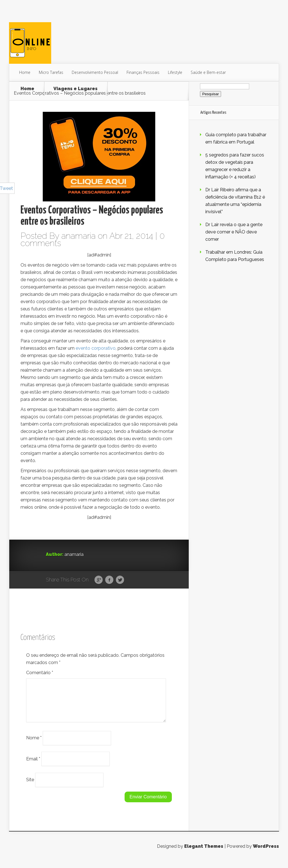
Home (25, 72)
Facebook (109, 580)
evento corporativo (96, 348)
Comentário (40, 673)
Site (30, 786)
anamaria (78, 236)
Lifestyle (175, 72)
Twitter (120, 580)
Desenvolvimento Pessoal (95, 72)
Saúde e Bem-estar (208, 72)
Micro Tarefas (51, 72)
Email (33, 765)
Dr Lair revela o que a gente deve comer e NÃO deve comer (234, 232)
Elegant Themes (204, 853)
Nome (34, 745)
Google (99, 580)
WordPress (266, 853)
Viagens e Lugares (76, 89)
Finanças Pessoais (143, 72)
